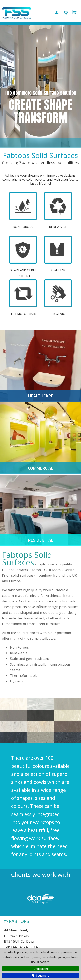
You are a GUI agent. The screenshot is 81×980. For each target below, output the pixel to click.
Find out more (40, 976)
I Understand (41, 969)
